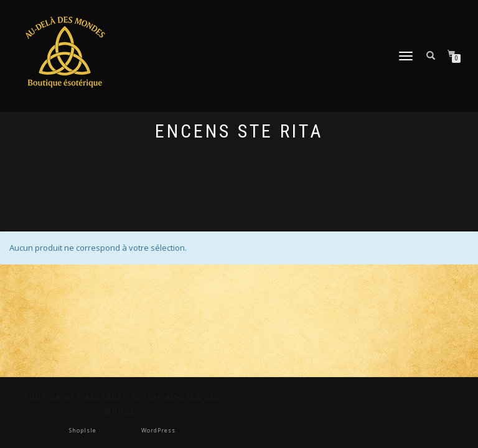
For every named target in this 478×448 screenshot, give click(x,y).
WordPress (157, 430)
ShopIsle (84, 430)
